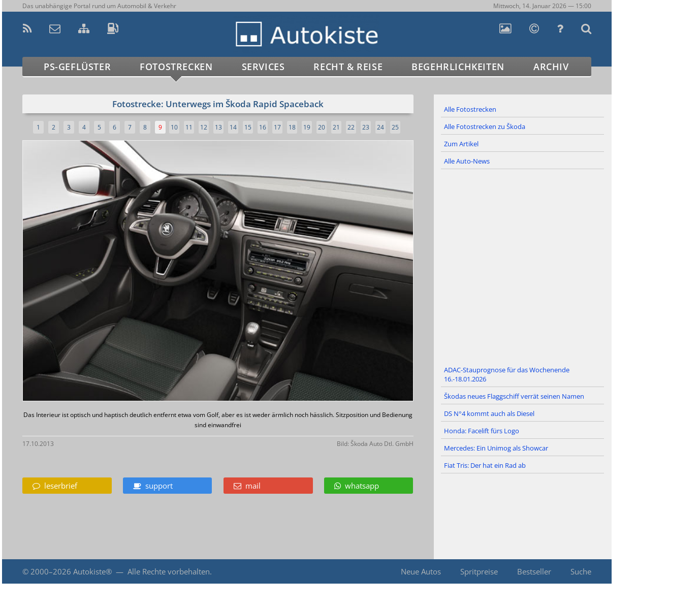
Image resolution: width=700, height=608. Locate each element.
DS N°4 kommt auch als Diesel (489, 413)
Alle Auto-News (467, 161)
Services (263, 67)
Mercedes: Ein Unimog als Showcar (496, 448)
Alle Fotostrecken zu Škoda (485, 126)
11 (189, 127)
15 (248, 127)
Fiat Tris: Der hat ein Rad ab (485, 465)
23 (366, 127)
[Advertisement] (523, 266)
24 (380, 127)
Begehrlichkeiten (458, 67)
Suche (581, 571)
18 (292, 127)
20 (322, 127)
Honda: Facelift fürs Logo (482, 431)
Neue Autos (421, 571)
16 (263, 127)
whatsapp (357, 486)
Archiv (551, 67)
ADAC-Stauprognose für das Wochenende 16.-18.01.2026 (507, 374)
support (153, 486)
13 (218, 127)
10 (174, 127)
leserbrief (55, 486)
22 (351, 127)
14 (233, 127)
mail (247, 486)
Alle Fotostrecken (470, 109)
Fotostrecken (176, 67)
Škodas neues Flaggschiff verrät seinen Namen (514, 396)
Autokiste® (92, 571)
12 (204, 127)
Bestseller (534, 571)
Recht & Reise (348, 67)
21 (336, 127)
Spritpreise (479, 571)
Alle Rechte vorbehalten (169, 571)
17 (277, 127)
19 (307, 127)
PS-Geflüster (77, 67)
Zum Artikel (461, 144)
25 (395, 127)
